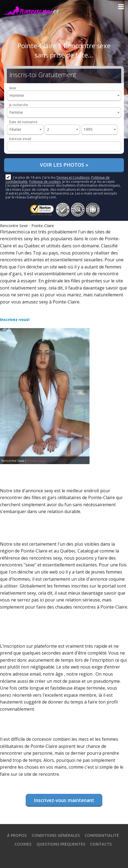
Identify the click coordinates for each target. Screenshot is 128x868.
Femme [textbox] (16, 112)
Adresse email (20, 139)
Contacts (101, 844)
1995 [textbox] (88, 129)
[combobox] (64, 96)
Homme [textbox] (17, 95)
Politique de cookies (45, 182)
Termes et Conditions (73, 177)
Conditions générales (56, 835)
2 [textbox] (48, 129)
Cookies (23, 844)
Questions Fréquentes (61, 844)
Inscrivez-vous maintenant (64, 800)
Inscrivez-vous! (15, 319)
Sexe (13, 88)
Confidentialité (102, 835)
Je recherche (19, 105)
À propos (17, 835)
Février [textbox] (15, 129)
